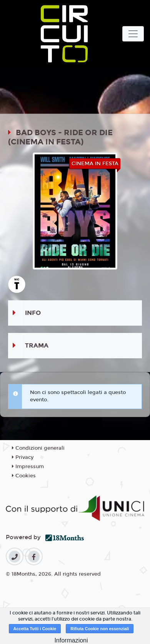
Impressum (28, 467)
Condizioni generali (38, 448)
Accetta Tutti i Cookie (35, 629)
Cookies (24, 476)
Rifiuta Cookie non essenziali (100, 629)
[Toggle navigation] (133, 34)
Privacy (23, 457)
